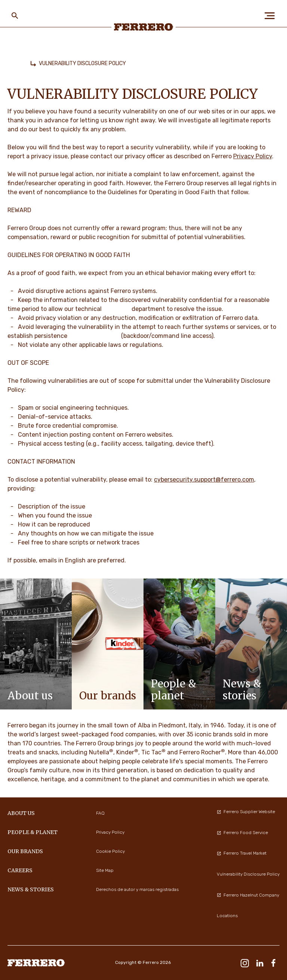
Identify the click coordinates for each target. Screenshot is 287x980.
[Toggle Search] (15, 16)
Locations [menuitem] (227, 916)
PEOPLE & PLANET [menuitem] (33, 832)
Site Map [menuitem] (105, 870)
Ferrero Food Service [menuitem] (242, 833)
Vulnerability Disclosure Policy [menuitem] (248, 874)
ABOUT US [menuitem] (21, 813)
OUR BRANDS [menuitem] (25, 851)
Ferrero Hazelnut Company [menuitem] (248, 895)
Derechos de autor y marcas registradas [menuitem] (137, 889)
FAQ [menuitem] (100, 813)
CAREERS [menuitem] (20, 870)
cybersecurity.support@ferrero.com (204, 480)
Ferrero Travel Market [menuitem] (242, 853)
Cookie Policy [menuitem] (110, 851)
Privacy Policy (253, 156)
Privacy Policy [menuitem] (110, 832)
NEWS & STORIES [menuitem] (31, 889)
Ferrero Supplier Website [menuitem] (246, 812)
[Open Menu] (272, 16)
